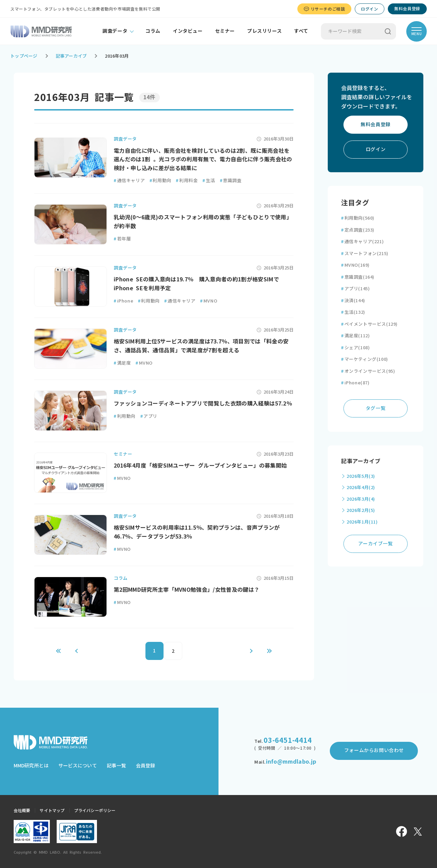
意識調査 (231, 181)
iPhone (123, 301)
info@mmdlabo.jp (291, 762)
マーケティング (365, 359)
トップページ (24, 56)
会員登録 (145, 766)
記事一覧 (116, 766)
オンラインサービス (368, 371)
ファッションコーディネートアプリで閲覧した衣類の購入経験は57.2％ (203, 403)
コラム (153, 31)
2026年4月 (361, 488)
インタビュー (188, 31)
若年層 (122, 239)
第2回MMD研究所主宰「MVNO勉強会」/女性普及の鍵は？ (187, 590)
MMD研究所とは (31, 766)
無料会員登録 (407, 9)
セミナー (225, 31)
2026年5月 (361, 476)
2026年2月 (361, 510)
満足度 (122, 363)
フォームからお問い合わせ (374, 750)
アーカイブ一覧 (375, 544)
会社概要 (22, 810)
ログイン (369, 9)
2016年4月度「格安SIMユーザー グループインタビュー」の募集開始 (200, 466)
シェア (355, 348)
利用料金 (187, 181)
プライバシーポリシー (95, 810)
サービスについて (78, 766)
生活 (209, 181)
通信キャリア (129, 181)
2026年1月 (362, 522)
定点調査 (358, 230)
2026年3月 (361, 499)
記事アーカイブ (71, 56)
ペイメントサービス (369, 324)
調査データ (115, 31)
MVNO (209, 301)
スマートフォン (365, 254)
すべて (301, 31)
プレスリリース (264, 31)
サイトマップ (52, 810)
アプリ (149, 416)
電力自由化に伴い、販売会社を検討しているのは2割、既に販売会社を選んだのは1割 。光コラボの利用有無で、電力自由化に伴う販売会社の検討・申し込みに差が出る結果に (203, 159)
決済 (353, 301)
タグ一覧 (376, 408)
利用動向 (160, 181)
